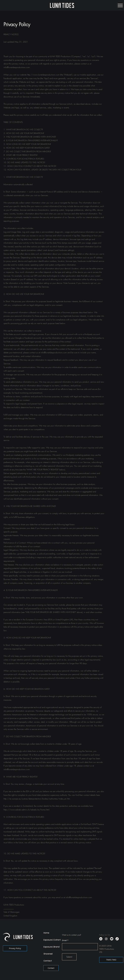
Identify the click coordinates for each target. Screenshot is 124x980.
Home (46, 933)
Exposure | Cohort (52, 940)
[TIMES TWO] (111, 960)
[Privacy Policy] (15, 948)
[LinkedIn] (101, 939)
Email (64, 940)
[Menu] (120, 5)
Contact (48, 961)
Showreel (48, 954)
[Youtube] (112, 939)
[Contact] (51, 968)
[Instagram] (106, 939)
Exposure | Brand (51, 947)
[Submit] (69, 957)
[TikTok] (117, 939)
